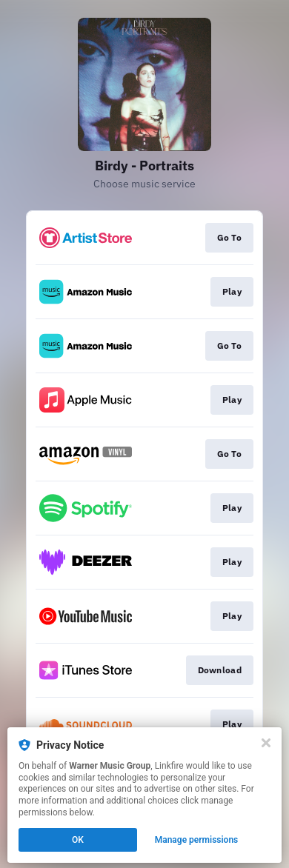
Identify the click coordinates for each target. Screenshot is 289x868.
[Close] (266, 743)
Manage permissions (197, 840)
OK (78, 840)
